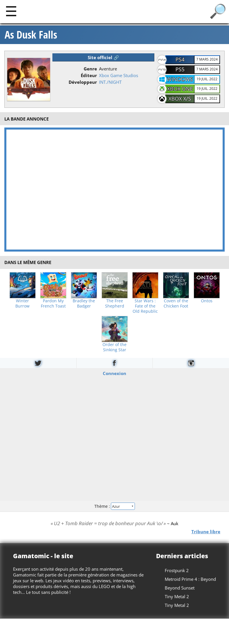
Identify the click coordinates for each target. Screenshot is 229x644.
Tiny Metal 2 (177, 596)
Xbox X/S (180, 99)
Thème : (114, 506)
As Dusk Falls (31, 35)
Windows (180, 79)
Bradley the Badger (84, 303)
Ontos (207, 301)
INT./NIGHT (110, 82)
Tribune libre (206, 531)
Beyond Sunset (180, 588)
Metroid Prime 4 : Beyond (190, 579)
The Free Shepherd (115, 303)
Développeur (83, 82)
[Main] (11, 11)
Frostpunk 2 (177, 570)
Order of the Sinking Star (115, 347)
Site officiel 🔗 (103, 57)
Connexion (115, 373)
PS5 (180, 69)
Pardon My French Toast (53, 303)
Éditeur (89, 75)
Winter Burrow (22, 303)
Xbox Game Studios (119, 75)
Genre (90, 69)
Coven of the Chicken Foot (176, 303)
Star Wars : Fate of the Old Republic (145, 306)
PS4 (180, 59)
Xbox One (180, 89)
